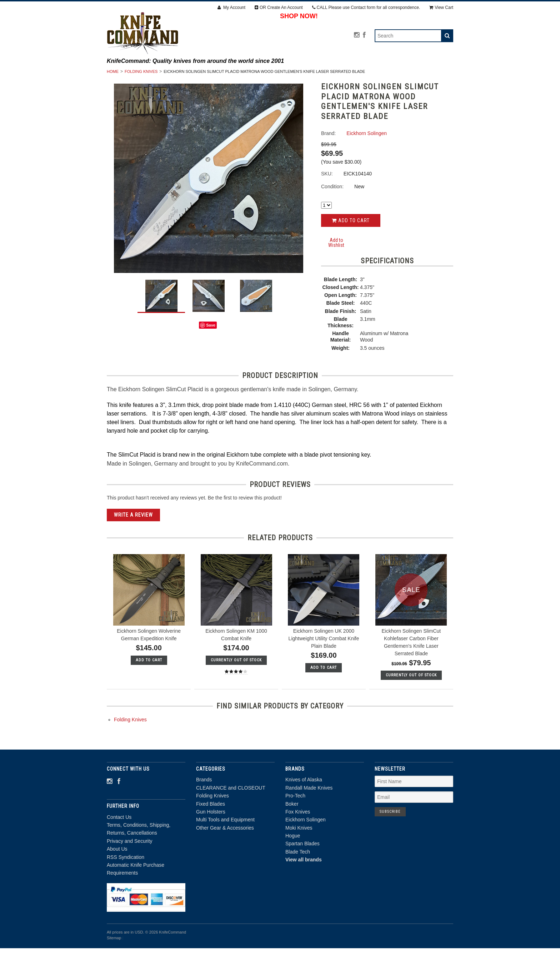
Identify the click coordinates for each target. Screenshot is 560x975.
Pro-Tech (295, 823)
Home (113, 99)
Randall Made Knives (309, 815)
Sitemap (114, 965)
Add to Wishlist (336, 269)
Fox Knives (298, 839)
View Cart (441, 8)
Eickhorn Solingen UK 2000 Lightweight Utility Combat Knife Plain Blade (324, 666)
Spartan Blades (302, 871)
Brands (162, 75)
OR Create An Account (279, 8)
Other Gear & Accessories (324, 83)
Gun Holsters (389, 75)
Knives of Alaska (304, 807)
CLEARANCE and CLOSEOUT (220, 75)
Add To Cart (149, 687)
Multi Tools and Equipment (238, 83)
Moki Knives (299, 855)
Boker (292, 831)
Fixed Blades (339, 75)
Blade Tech (298, 879)
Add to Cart (351, 248)
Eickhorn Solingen (306, 847)
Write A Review (133, 542)
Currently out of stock (236, 687)
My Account (231, 8)
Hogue (293, 863)
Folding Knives (287, 75)
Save (211, 352)
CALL (366, 8)
